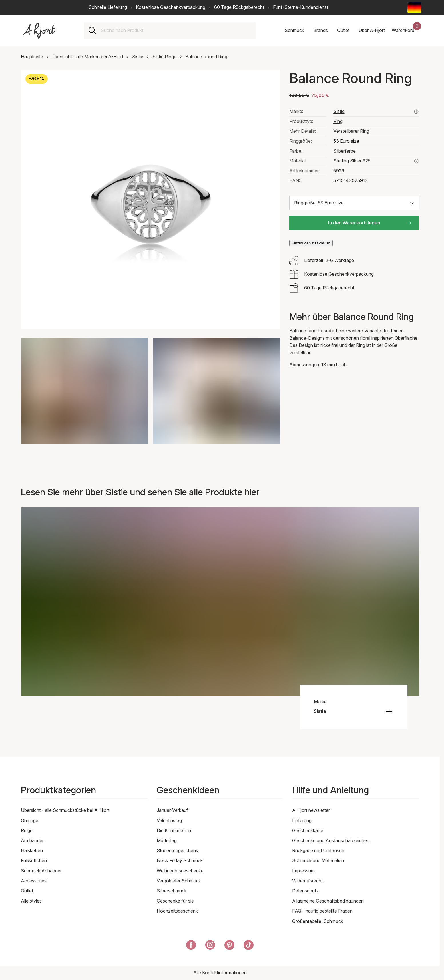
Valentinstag (169, 820)
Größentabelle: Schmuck (318, 921)
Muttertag (167, 840)
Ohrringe (30, 820)
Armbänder (32, 840)
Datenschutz (305, 891)
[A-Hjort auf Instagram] (210, 946)
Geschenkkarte (308, 830)
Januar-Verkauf (172, 810)
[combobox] (176, 31)
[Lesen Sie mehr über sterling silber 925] (416, 161)
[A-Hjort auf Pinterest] (229, 946)
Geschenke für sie (175, 901)
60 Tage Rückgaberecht (239, 7)
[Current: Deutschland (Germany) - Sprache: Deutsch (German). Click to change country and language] (414, 7)
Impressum (303, 871)
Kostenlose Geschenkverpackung (171, 7)
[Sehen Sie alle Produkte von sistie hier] (416, 112)
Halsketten (32, 850)
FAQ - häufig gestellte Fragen (322, 911)
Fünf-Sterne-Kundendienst (301, 7)
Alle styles (31, 901)
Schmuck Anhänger (41, 871)
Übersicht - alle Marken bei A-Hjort (88, 57)
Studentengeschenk (177, 850)
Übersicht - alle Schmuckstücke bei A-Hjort (65, 810)
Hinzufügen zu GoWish (311, 243)
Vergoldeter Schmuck (179, 881)
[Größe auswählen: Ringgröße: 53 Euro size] (354, 203)
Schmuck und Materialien (318, 860)
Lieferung (302, 820)
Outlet (27, 891)
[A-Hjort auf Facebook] (191, 946)
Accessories (34, 881)
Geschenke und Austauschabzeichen (331, 840)
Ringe (27, 830)
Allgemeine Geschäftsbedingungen (328, 901)
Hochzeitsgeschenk (177, 911)
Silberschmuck (172, 891)
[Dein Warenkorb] (406, 31)
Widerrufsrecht (307, 881)
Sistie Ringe (164, 57)
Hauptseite (32, 57)
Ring (338, 121)
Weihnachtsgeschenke (180, 871)
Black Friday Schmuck (180, 860)
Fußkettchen (34, 860)
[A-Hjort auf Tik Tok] (249, 946)
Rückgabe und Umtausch (318, 850)
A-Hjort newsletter (311, 810)
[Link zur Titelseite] (39, 31)
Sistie (138, 57)
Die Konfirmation (174, 830)
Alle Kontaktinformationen (220, 973)
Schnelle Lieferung (108, 7)
